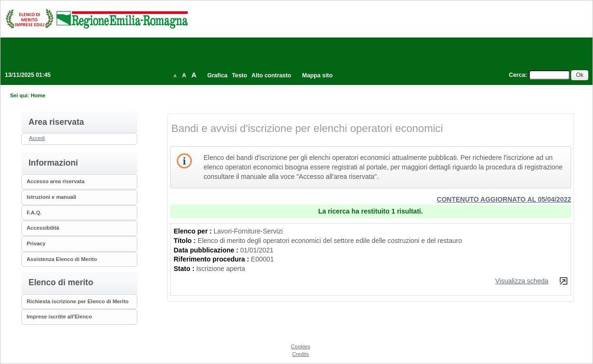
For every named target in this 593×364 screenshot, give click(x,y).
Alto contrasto (271, 75)
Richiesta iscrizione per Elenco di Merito (78, 301)
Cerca (517, 75)
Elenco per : (194, 231)
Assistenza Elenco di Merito (62, 259)
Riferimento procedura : (213, 259)
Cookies (300, 346)
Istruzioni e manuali (51, 197)
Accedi (37, 138)
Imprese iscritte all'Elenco (59, 317)
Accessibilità (43, 228)
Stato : (185, 269)
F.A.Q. (34, 213)
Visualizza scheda (522, 281)
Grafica (217, 75)
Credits (301, 354)
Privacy (36, 243)
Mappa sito (317, 75)
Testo (239, 75)
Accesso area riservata (56, 181)
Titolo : (186, 241)
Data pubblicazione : (207, 250)
